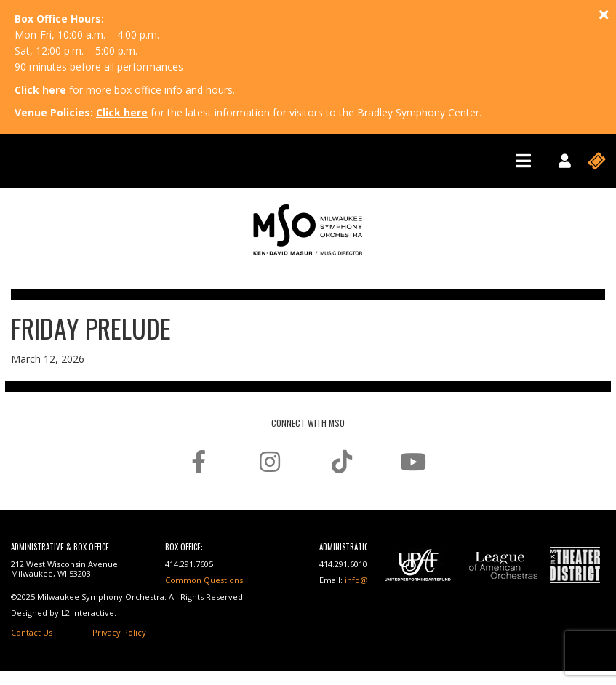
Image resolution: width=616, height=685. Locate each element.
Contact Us (32, 632)
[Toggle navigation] (523, 161)
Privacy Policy (119, 632)
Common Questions (204, 580)
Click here (40, 90)
